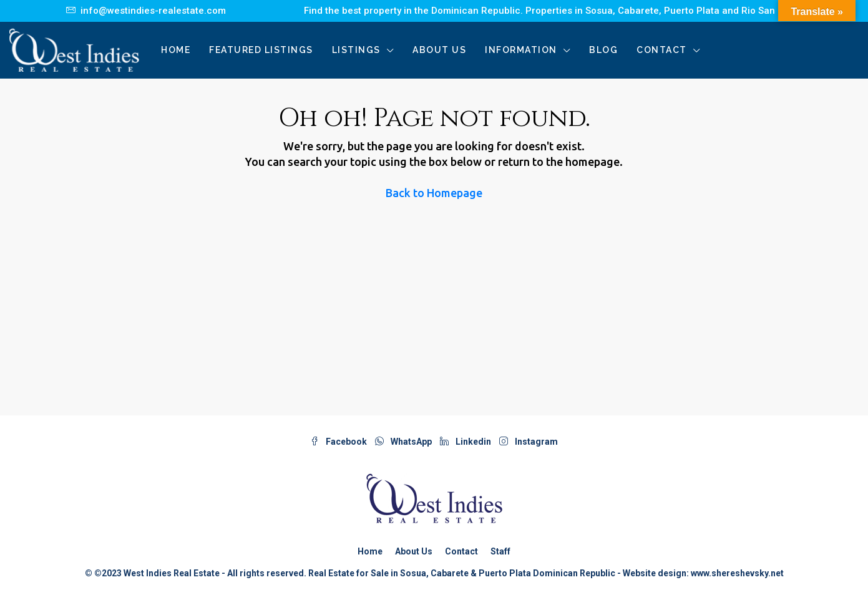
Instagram (529, 442)
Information (521, 50)
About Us (439, 50)
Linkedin (466, 442)
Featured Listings (261, 50)
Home (176, 50)
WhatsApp (404, 442)
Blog (603, 50)
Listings (356, 50)
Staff (500, 551)
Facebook (339, 442)
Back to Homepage (434, 193)
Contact (662, 50)
